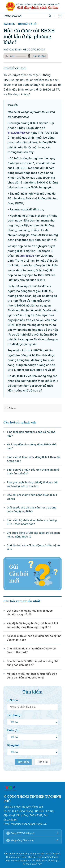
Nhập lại (43, 762)
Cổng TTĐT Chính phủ (32, 833)
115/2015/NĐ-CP (19, 133)
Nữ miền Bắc (39, 56)
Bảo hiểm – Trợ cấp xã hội (20, 24)
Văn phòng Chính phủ (32, 840)
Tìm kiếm (23, 762)
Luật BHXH (27, 256)
